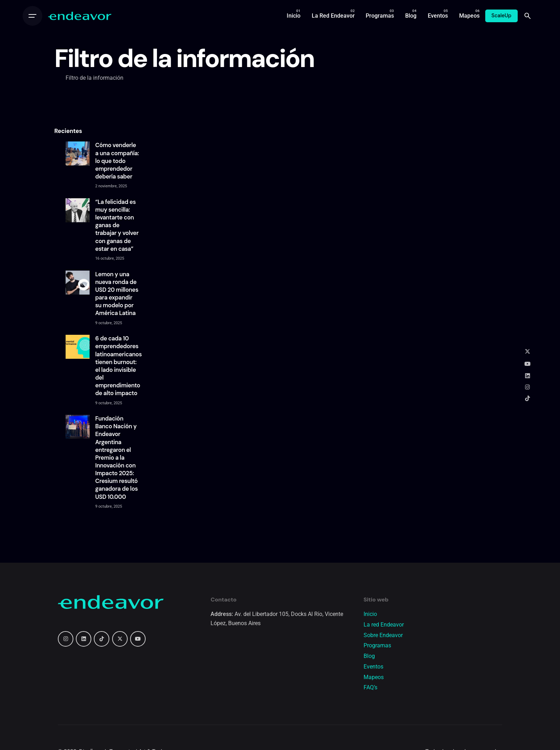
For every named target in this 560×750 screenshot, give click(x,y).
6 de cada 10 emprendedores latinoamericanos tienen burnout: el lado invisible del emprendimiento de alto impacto (118, 366)
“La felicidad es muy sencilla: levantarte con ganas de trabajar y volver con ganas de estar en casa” (117, 225)
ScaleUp (502, 16)
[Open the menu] (32, 16)
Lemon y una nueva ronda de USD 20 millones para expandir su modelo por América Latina (117, 294)
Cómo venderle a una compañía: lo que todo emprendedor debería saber (117, 161)
